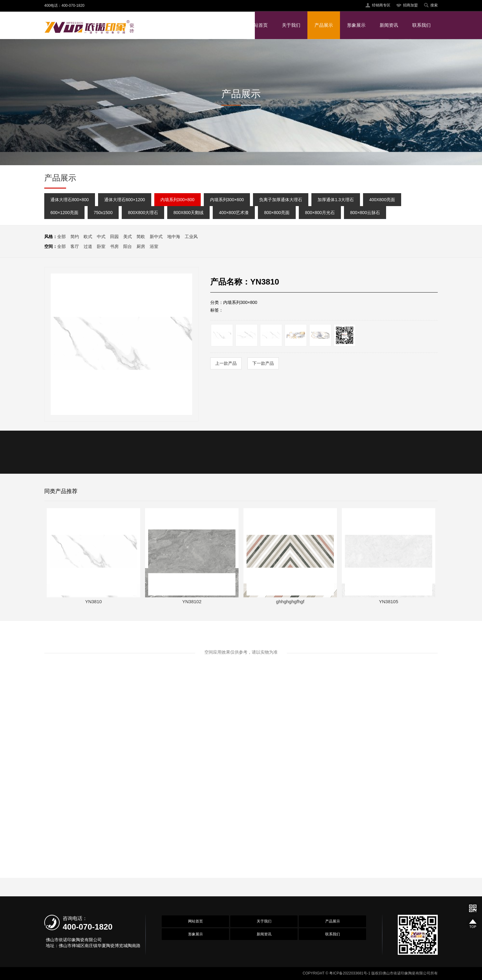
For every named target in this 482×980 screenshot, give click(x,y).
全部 (61, 237)
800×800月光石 (320, 213)
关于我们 (291, 25)
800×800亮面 (277, 213)
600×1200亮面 (64, 213)
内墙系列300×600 (227, 200)
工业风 (191, 237)
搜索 (434, 5)
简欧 (141, 237)
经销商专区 (381, 5)
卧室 (101, 246)
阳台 (128, 246)
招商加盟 (410, 5)
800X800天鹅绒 (188, 213)
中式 (101, 237)
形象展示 (356, 25)
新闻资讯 (389, 25)
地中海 (174, 237)
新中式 (156, 237)
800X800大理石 (143, 213)
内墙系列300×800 (178, 200)
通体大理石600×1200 (125, 200)
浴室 (154, 246)
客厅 (75, 246)
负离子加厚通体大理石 (281, 200)
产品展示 (324, 25)
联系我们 (421, 25)
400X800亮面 (382, 200)
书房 (114, 246)
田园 (114, 237)
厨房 (141, 246)
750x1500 (103, 213)
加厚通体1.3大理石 (336, 200)
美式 (128, 237)
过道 (88, 246)
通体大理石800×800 (70, 200)
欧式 (88, 237)
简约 (75, 237)
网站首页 (259, 25)
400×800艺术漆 (234, 213)
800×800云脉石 (365, 213)
